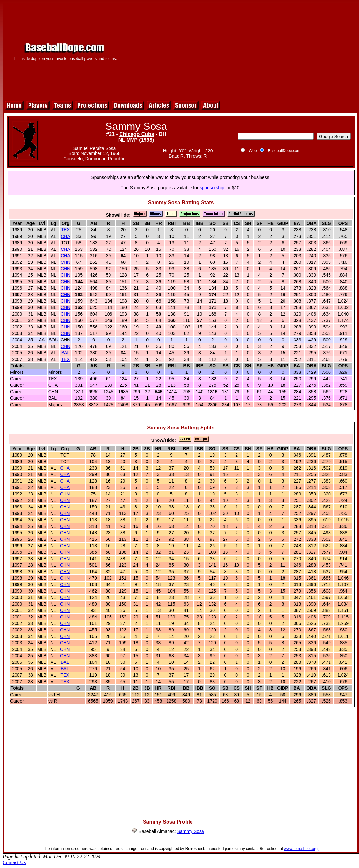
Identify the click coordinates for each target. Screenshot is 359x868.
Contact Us (14, 862)
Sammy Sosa (191, 831)
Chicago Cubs (137, 134)
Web (253, 151)
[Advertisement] (240, 51)
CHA (65, 236)
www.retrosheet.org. (301, 849)
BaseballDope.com (284, 151)
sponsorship (212, 188)
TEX (65, 230)
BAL (65, 353)
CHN (65, 262)
